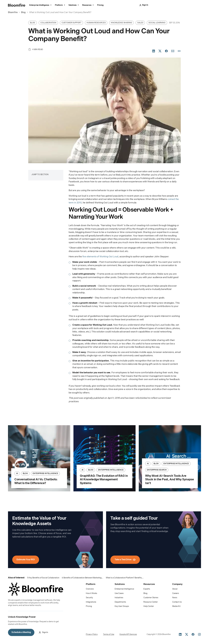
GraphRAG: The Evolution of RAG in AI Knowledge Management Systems (104, 480)
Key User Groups (122, 606)
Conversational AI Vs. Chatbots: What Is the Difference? (36, 481)
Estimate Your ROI (26, 560)
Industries (119, 598)
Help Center (149, 606)
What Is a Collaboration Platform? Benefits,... (125, 578)
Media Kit (176, 606)
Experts (147, 589)
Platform (60, 5)
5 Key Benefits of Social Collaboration (43, 578)
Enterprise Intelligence (41, 5)
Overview (90, 589)
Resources (88, 5)
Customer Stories (151, 598)
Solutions (74, 5)
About (175, 589)
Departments (120, 602)
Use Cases (119, 593)
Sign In (151, 5)
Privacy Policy (92, 634)
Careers (176, 593)
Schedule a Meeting (190, 5)
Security (89, 598)
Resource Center (151, 602)
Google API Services (128, 634)
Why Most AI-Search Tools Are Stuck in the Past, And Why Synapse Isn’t (169, 480)
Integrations (91, 602)
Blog (145, 593)
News (175, 598)
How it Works (91, 593)
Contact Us (177, 602)
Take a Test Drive (168, 5)
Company (177, 584)
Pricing (100, 5)
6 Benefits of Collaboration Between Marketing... (82, 578)
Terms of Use (109, 634)
